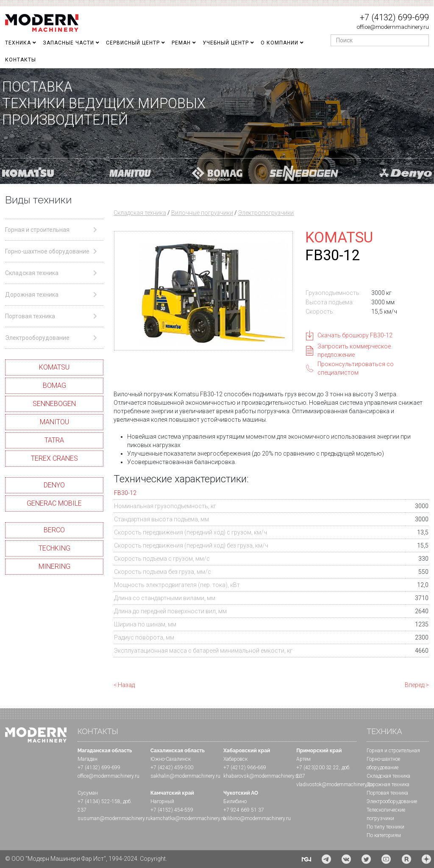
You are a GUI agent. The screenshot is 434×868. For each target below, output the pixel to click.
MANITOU (54, 422)
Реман (181, 43)
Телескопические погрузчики (386, 814)
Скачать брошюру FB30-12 (355, 335)
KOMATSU (54, 367)
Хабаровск (235, 759)
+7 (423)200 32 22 (318, 768)
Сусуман (88, 793)
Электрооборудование (392, 801)
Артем (303, 759)
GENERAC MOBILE (54, 503)
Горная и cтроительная (393, 751)
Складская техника (140, 213)
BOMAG (54, 385)
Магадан (88, 759)
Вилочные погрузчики (202, 213)
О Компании (280, 43)
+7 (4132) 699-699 (394, 17)
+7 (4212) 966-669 (245, 768)
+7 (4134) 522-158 (99, 801)
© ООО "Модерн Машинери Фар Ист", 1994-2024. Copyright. (86, 859)
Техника (18, 43)
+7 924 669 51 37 (244, 810)
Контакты (21, 60)
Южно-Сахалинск (171, 759)
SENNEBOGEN (54, 404)
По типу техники (385, 827)
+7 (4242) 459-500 (172, 768)
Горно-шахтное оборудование (383, 763)
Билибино (235, 801)
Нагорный (162, 801)
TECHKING (54, 548)
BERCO (54, 530)
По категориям (384, 835)
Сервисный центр (133, 43)
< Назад (124, 685)
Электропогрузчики (266, 213)
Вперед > (417, 685)
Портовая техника (387, 793)
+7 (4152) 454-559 (172, 810)
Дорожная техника (388, 785)
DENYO (54, 485)
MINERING (54, 566)
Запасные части (68, 43)
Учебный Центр (226, 43)
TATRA (54, 440)
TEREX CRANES (54, 458)
